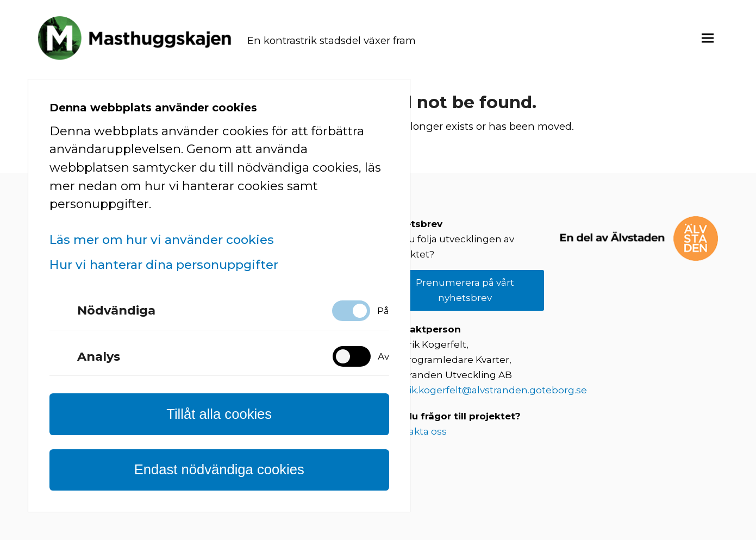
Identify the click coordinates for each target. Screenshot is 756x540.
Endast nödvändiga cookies (219, 469)
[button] (708, 38)
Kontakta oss (416, 431)
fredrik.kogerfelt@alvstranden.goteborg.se (486, 390)
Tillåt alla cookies (219, 414)
